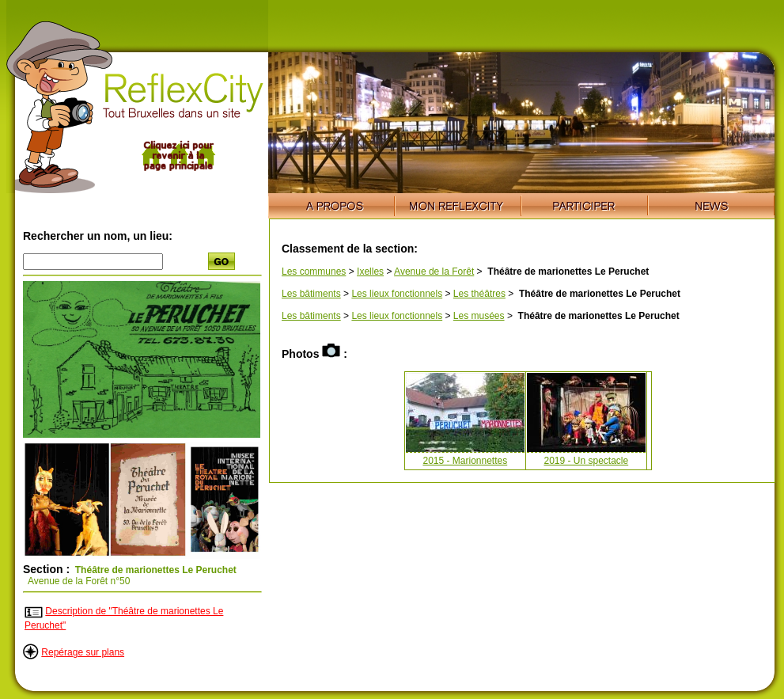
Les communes (314, 272)
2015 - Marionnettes (465, 461)
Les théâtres (479, 294)
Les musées (479, 316)
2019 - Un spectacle (586, 461)
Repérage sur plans (83, 652)
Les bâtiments (311, 294)
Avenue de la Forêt (434, 272)
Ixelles (370, 272)
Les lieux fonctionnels (397, 294)
